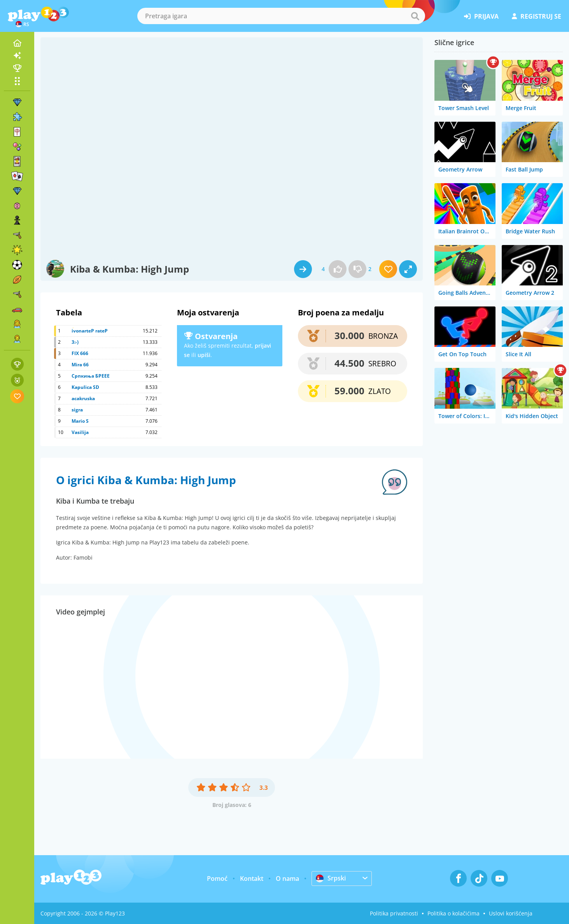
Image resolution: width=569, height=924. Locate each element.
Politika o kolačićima (453, 913)
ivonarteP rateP (90, 331)
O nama (287, 878)
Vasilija (80, 432)
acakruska (83, 398)
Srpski (331, 878)
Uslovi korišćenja (511, 913)
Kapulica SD (85, 387)
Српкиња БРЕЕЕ (91, 376)
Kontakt (252, 878)
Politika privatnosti (394, 913)
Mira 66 (80, 365)
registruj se (537, 16)
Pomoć (217, 878)
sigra (77, 410)
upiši (204, 355)
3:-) (75, 342)
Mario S (80, 421)
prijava (481, 16)
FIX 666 (80, 353)
